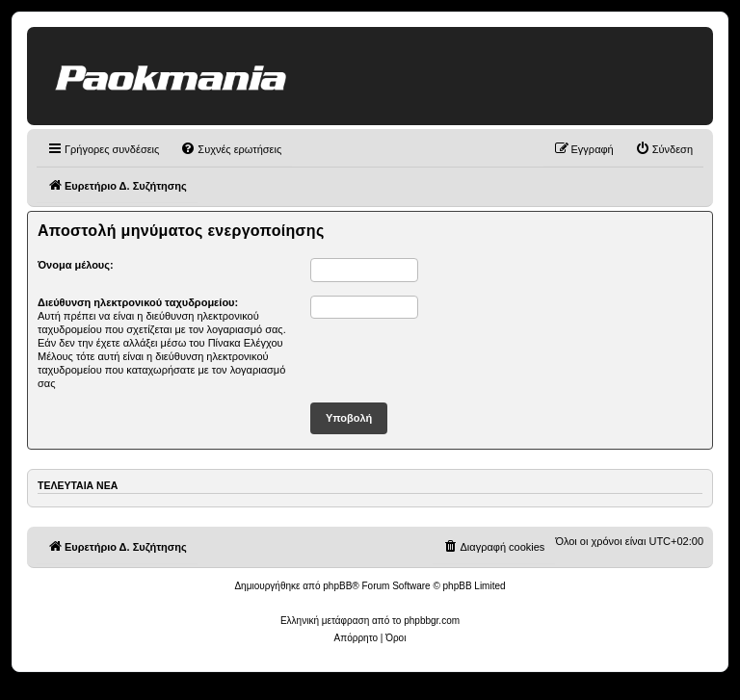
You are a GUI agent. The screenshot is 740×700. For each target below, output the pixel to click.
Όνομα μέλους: (76, 265)
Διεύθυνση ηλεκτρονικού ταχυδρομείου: (138, 302)
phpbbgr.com (432, 621)
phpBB (337, 586)
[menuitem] (231, 149)
